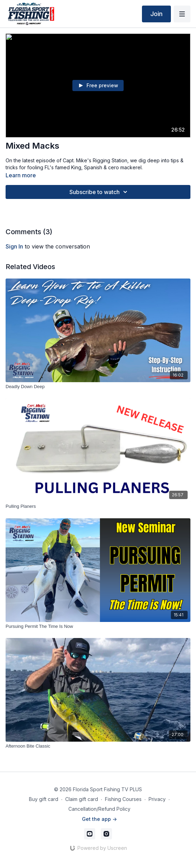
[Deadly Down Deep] (98, 387)
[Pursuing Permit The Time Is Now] (98, 626)
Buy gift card (44, 799)
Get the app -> (99, 819)
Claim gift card (82, 799)
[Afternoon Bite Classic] (98, 746)
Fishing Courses (123, 799)
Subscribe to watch (99, 192)
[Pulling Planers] (98, 506)
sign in (14, 246)
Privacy (157, 799)
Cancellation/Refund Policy (99, 809)
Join (156, 14)
